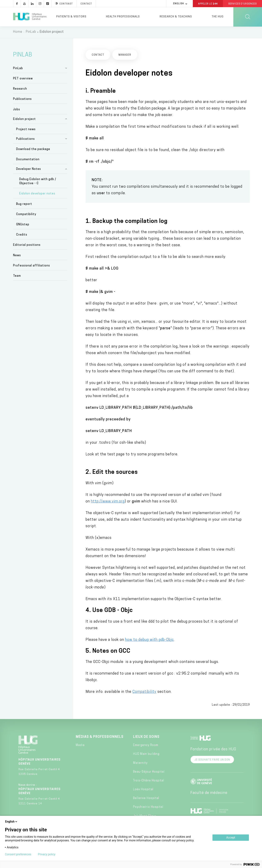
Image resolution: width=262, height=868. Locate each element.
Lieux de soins (146, 738)
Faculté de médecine (209, 794)
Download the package (33, 150)
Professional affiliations (32, 267)
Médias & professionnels (100, 738)
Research (20, 90)
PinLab (31, 33)
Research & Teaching (176, 17)
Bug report (24, 205)
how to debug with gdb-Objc (149, 641)
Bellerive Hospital (146, 799)
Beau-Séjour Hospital (149, 773)
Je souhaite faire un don (212, 761)
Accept (231, 838)
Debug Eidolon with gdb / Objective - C (38, 182)
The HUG (218, 17)
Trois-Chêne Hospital (149, 782)
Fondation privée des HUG (213, 750)
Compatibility (26, 215)
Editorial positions (27, 246)
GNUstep (23, 225)
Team (17, 277)
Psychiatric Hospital (148, 808)
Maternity (140, 764)
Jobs (17, 110)
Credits (22, 236)
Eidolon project (24, 120)
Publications (22, 100)
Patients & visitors (71, 17)
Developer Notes (29, 170)
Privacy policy (47, 854)
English (11, 822)
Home (18, 33)
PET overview (23, 80)
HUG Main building (146, 755)
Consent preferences (18, 854)
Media (80, 746)
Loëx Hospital (143, 791)
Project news (26, 130)
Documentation (28, 161)
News (17, 256)
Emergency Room (146, 746)
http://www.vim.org (108, 502)
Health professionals (123, 17)
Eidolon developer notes (37, 195)
